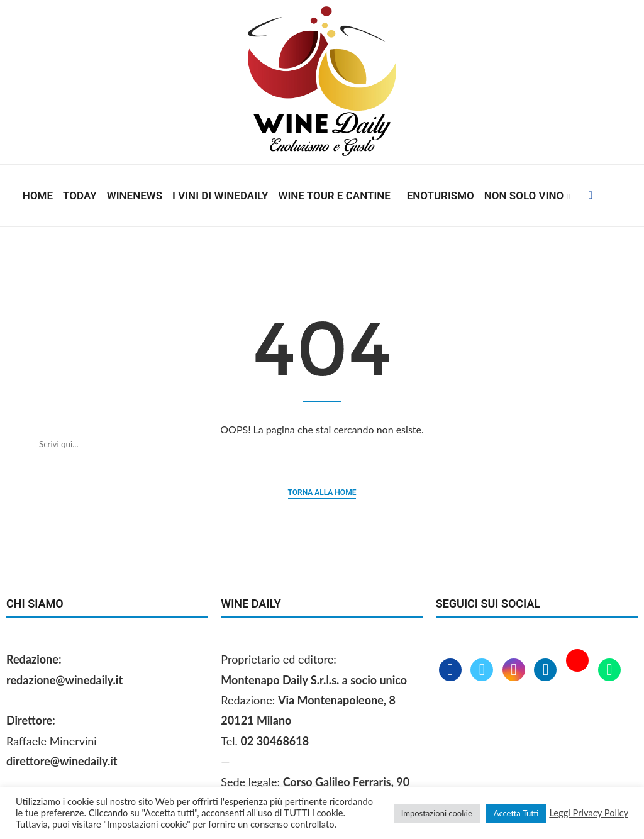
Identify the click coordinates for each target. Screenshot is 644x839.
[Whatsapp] (609, 670)
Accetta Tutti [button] (516, 813)
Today (80, 196)
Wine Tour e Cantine (335, 196)
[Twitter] (483, 670)
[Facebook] (591, 196)
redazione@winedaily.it (64, 680)
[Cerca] (309, 444)
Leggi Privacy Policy (589, 813)
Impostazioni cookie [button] (437, 813)
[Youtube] (579, 670)
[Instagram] (515, 670)
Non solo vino (524, 196)
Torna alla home (322, 492)
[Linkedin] (547, 670)
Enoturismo (441, 196)
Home (38, 196)
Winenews (135, 196)
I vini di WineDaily (220, 196)
